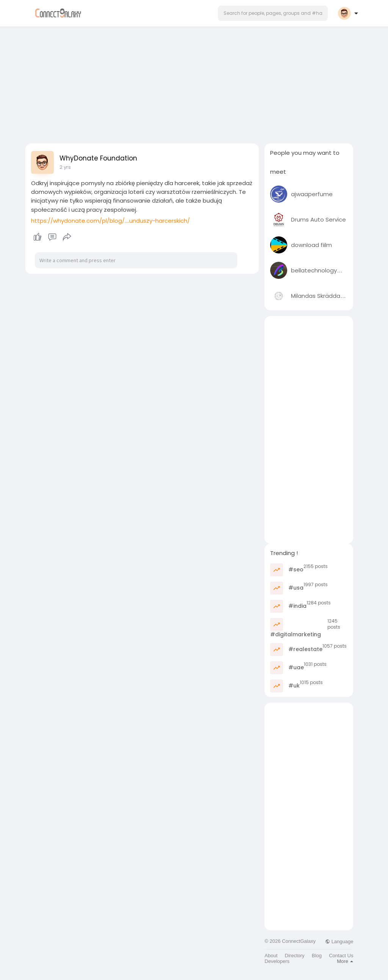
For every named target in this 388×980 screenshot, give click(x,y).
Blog (317, 956)
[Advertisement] (194, 83)
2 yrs (65, 167)
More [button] (345, 961)
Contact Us (341, 956)
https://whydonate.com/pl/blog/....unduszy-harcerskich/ (110, 221)
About (271, 956)
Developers (277, 961)
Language (339, 941)
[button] (273, 13)
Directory (295, 956)
